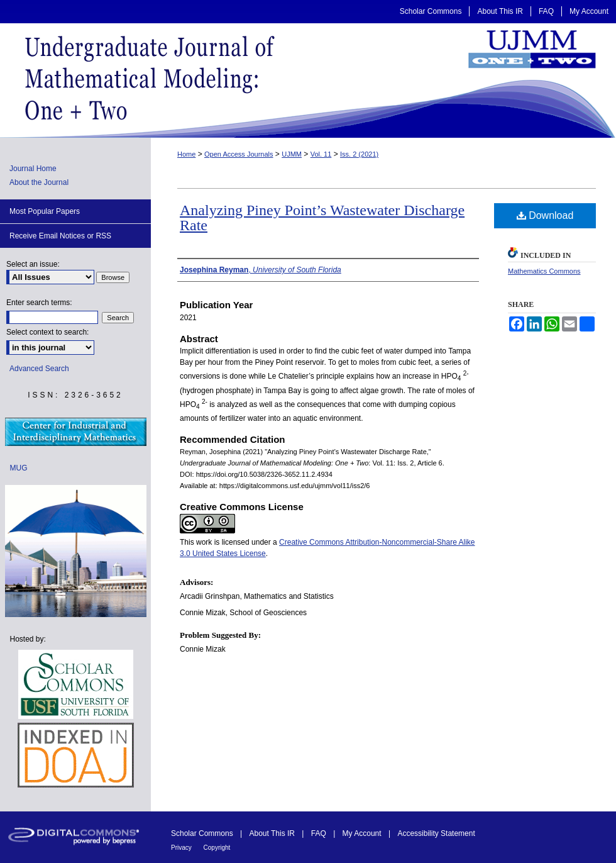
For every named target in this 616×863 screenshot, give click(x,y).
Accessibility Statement (436, 833)
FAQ (320, 833)
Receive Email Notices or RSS (60, 236)
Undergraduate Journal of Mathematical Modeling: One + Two (308, 81)
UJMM (292, 154)
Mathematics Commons (544, 271)
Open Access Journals (239, 154)
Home (186, 154)
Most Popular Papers (45, 211)
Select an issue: (33, 264)
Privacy (182, 848)
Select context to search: (47, 332)
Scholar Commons (203, 833)
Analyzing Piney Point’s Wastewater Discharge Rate (322, 218)
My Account (363, 833)
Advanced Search (39, 369)
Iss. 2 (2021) (359, 154)
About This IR (273, 833)
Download (545, 215)
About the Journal (39, 182)
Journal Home (33, 169)
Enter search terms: (39, 303)
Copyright (217, 848)
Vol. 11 (321, 154)
